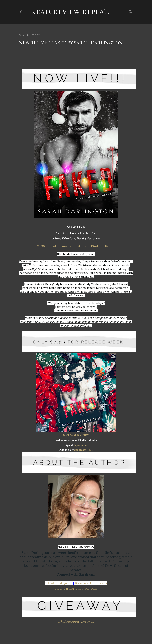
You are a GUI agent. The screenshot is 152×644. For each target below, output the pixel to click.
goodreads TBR (83, 450)
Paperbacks (80, 445)
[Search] (131, 11)
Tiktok (50, 583)
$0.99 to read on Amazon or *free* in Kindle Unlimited (76, 246)
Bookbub (81, 583)
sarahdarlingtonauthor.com (76, 588)
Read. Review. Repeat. (70, 12)
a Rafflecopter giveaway (76, 621)
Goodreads (99, 583)
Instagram (64, 583)
